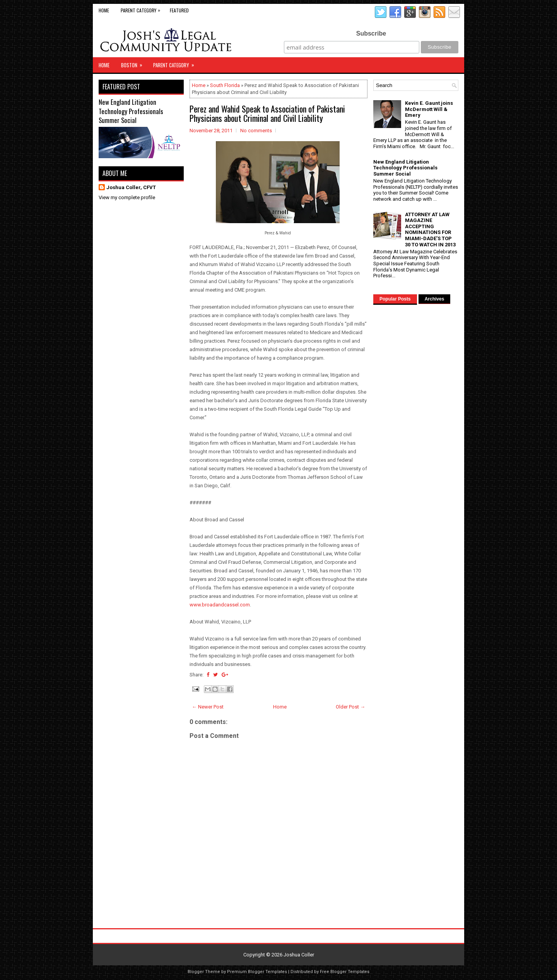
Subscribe (371, 33)
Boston (134, 63)
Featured (179, 10)
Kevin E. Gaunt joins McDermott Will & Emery (429, 109)
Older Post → (350, 707)
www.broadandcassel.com (220, 605)
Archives (435, 299)
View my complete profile (127, 197)
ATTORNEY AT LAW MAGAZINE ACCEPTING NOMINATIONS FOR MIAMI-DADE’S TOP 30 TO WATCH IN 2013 (430, 230)
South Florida (225, 85)
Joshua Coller (299, 955)
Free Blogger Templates (345, 972)
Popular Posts (395, 299)
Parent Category (142, 9)
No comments (256, 131)
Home (104, 10)
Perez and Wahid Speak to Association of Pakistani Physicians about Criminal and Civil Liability (267, 113)
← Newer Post (208, 707)
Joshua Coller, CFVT (131, 187)
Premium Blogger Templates (257, 972)
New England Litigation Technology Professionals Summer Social (131, 111)
